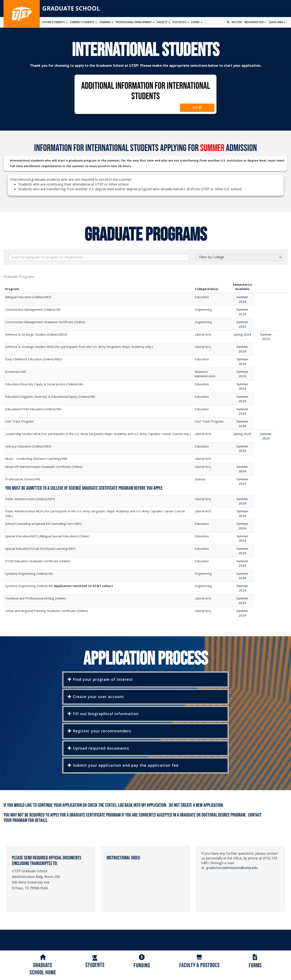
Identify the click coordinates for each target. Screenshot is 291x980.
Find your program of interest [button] (100, 679)
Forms (255, 962)
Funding (142, 962)
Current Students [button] (83, 22)
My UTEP (237, 22)
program (20, 820)
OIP (197, 108)
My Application (154, 805)
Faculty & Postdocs (199, 962)
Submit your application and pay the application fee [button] (123, 765)
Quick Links (277, 22)
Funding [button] (106, 22)
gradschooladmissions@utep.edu (232, 868)
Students (95, 962)
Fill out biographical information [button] (103, 714)
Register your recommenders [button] (99, 731)
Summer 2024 (242, 299)
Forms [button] (197, 22)
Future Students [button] (55, 22)
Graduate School (71, 8)
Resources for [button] (255, 22)
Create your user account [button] (96, 697)
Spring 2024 (242, 334)
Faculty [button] (164, 22)
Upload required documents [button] (98, 748)
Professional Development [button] (135, 22)
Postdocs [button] (181, 22)
